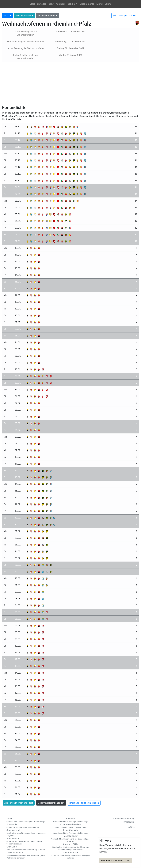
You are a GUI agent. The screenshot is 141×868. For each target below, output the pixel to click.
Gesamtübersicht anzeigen (51, 803)
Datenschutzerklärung (124, 819)
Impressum (129, 822)
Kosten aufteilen (70, 855)
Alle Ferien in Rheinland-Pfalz (19, 803)
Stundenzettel (26, 833)
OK (129, 861)
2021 (7, 16)
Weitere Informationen (112, 861)
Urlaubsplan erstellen (125, 16)
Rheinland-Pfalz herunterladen (84, 803)
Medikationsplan (26, 855)
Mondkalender (70, 839)
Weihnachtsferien (47, 16)
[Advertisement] (70, 83)
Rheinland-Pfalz (24, 16)
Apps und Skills (70, 847)
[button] (72, 4)
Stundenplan (26, 841)
